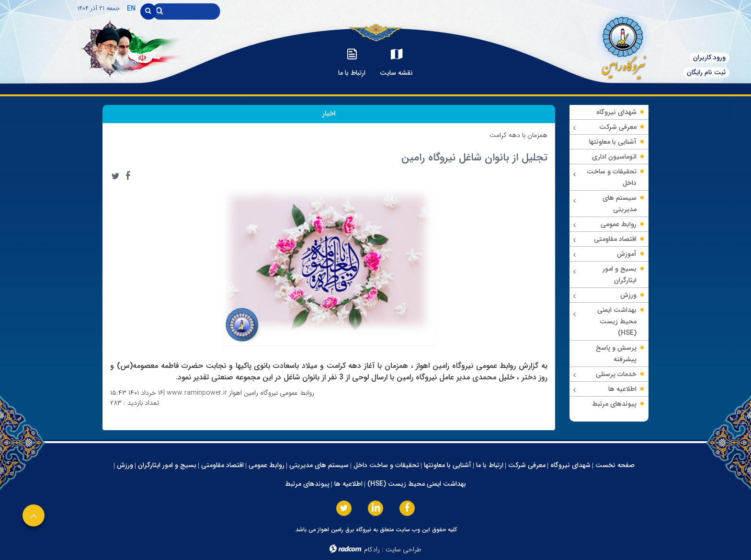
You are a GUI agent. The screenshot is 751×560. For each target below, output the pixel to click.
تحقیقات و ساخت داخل (386, 465)
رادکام (372, 549)
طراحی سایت (404, 549)
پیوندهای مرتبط (307, 484)
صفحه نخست (615, 465)
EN (131, 9)
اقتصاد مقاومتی (222, 465)
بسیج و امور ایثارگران (167, 465)
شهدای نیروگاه (570, 465)
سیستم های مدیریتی (319, 465)
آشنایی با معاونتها (448, 465)
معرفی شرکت (527, 465)
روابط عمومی (267, 465)
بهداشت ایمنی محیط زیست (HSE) (417, 484)
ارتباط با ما (490, 465)
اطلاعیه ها (348, 484)
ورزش (125, 465)
